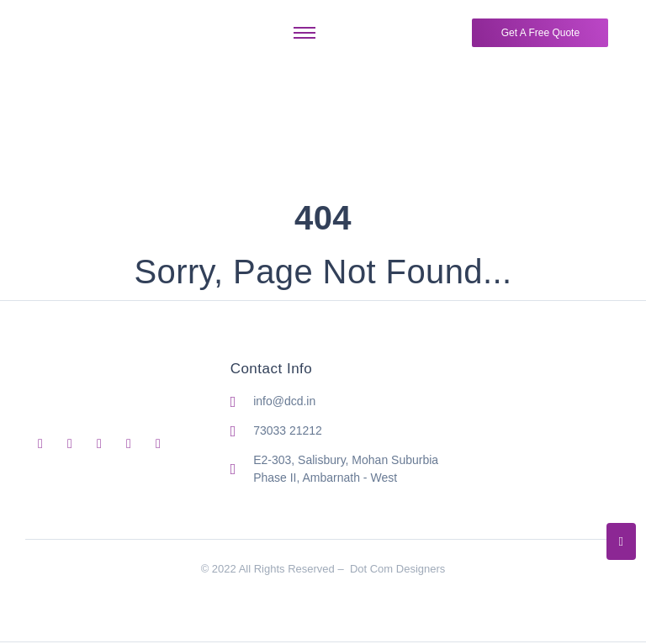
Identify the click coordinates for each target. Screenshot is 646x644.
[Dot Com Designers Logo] (79, 29)
